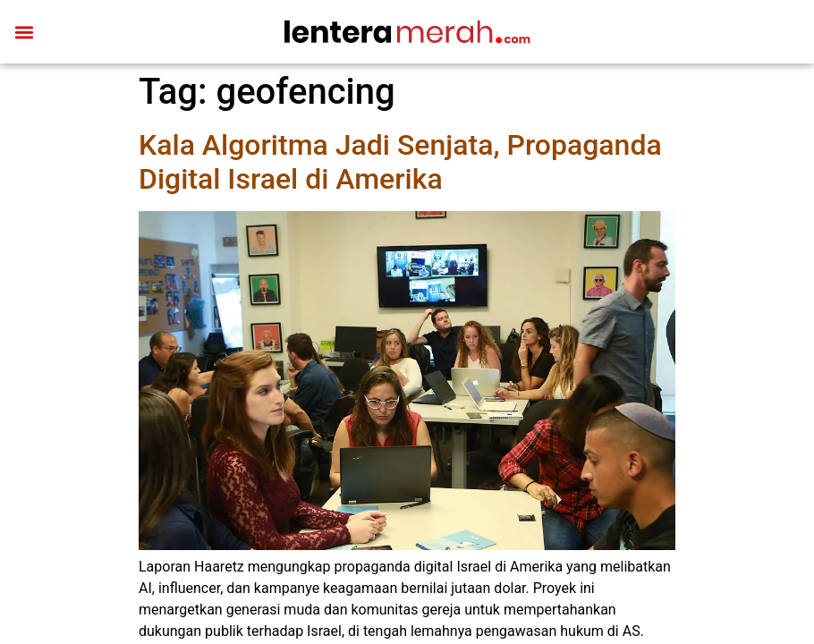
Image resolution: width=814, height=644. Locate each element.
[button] (24, 32)
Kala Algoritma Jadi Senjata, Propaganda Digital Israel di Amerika (400, 162)
